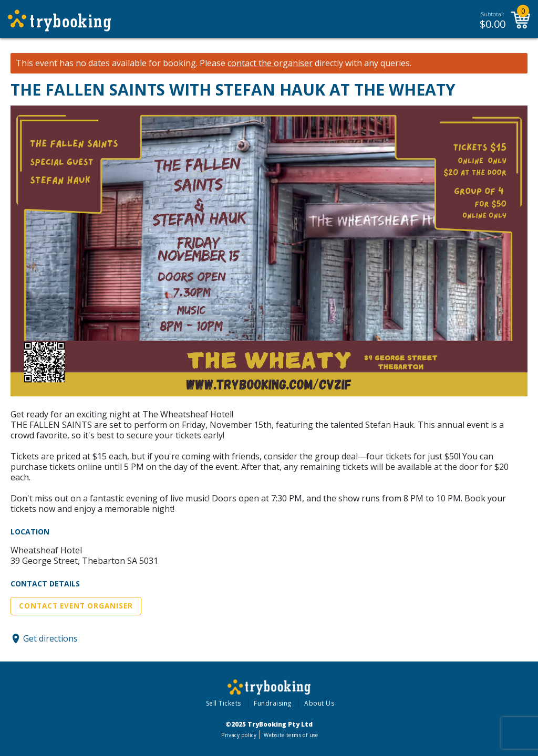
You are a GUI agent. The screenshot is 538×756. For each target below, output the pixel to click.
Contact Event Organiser (76, 606)
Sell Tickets (224, 703)
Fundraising (273, 703)
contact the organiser (270, 63)
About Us (319, 703)
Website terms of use (291, 735)
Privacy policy (239, 735)
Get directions (50, 638)
